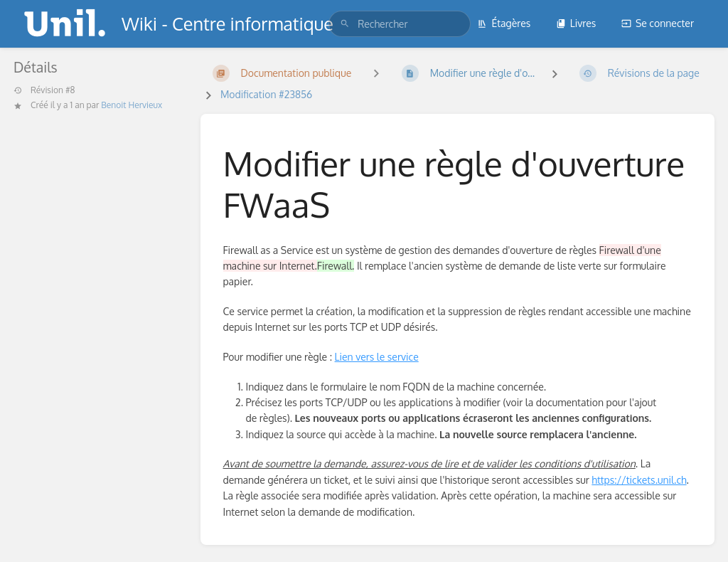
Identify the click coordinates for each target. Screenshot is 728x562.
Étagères (504, 23)
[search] (400, 24)
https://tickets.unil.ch (639, 480)
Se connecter (658, 23)
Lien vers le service (377, 357)
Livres (576, 23)
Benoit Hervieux (132, 105)
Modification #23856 (266, 94)
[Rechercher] (345, 24)
